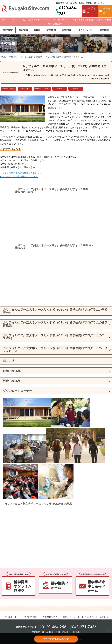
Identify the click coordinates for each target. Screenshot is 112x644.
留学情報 (104, 30)
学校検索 (8, 30)
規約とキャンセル (71, 617)
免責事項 (104, 617)
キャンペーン (85, 30)
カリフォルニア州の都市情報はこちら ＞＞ (21, 173)
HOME (3, 57)
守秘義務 (90, 617)
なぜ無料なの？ (50, 617)
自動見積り (91, 11)
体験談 (37, 30)
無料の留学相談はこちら (56, 639)
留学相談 (107, 11)
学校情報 (13, 57)
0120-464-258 (54, 627)
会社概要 (8, 617)
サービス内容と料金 (28, 617)
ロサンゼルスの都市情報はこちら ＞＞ (19, 176)
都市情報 (23, 30)
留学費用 (51, 30)
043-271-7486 (84, 627)
